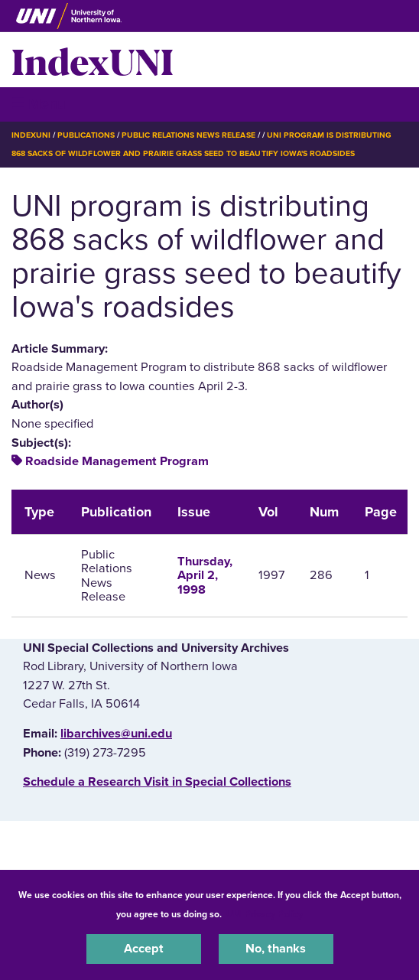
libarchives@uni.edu (116, 734)
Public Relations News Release (188, 135)
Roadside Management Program (117, 461)
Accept (144, 949)
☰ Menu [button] (39, 104)
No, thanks (276, 949)
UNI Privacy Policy (265, 914)
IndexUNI (93, 60)
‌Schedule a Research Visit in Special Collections (157, 782)
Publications (86, 135)
